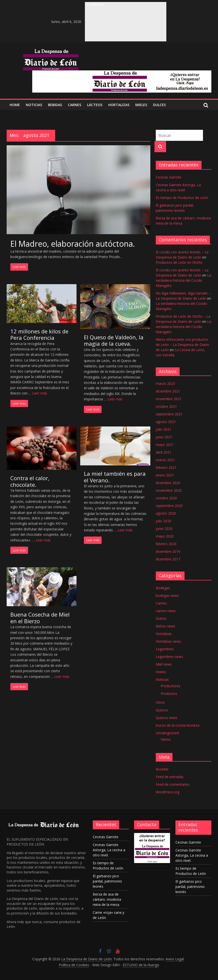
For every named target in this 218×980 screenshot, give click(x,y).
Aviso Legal (175, 959)
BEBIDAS (55, 105)
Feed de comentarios (173, 784)
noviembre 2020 (169, 490)
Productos (169, 694)
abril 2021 (163, 452)
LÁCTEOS (95, 105)
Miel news (164, 664)
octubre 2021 (166, 406)
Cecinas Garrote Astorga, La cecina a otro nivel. (109, 850)
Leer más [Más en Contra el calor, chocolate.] (43, 540)
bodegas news (167, 596)
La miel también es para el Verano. (115, 477)
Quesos (162, 710)
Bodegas (163, 588)
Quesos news (167, 718)
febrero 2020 (166, 544)
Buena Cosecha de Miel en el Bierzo (40, 618)
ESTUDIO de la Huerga (141, 965)
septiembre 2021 (169, 414)
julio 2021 (163, 429)
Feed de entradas (170, 777)
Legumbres (165, 649)
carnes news (166, 611)
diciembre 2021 (168, 391)
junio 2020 (164, 529)
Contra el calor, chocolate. (30, 481)
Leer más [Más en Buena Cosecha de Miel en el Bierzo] (62, 677)
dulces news (165, 626)
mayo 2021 (165, 445)
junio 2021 (164, 437)
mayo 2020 (165, 536)
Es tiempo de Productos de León (182, 198)
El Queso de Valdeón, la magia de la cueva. (114, 340)
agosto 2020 (166, 513)
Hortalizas (119, 105)
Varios (166, 739)
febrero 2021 (166, 467)
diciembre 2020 (168, 483)
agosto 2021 (166, 422)
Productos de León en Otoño (179, 262)
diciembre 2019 (168, 551)
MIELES (141, 105)
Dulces (161, 618)
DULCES (159, 105)
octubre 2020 (166, 498)
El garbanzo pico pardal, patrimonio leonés (107, 881)
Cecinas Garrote (169, 177)
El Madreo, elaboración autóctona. (73, 244)
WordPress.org (168, 792)
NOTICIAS (34, 105)
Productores (171, 686)
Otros (160, 702)
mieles (161, 672)
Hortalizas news (168, 641)
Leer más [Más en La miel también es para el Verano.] (125, 530)
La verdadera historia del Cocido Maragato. (183, 280)
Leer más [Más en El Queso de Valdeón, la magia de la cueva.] (115, 399)
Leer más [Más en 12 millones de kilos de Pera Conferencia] (40, 393)
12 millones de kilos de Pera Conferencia (39, 334)
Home (15, 105)
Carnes (161, 603)
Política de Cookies (74, 965)
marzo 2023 (165, 384)
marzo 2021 (165, 460)
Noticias (162, 679)
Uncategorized (167, 733)
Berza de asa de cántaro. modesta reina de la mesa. (107, 899)
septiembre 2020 (169, 506)
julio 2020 (163, 521)
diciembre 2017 (168, 559)
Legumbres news (169, 657)
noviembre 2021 (169, 399)
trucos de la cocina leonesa (178, 725)
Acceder (162, 769)
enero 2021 (165, 475)
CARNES (75, 105)
